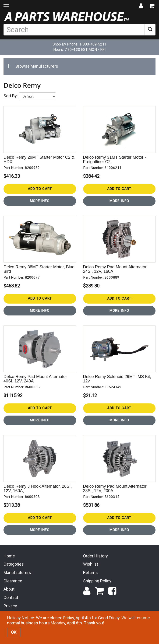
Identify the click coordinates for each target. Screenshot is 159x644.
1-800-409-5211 (93, 44)
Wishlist (91, 564)
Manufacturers (17, 572)
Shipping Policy (97, 581)
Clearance (13, 581)
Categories (14, 564)
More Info (40, 201)
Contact (11, 597)
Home (9, 556)
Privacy (10, 606)
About (9, 589)
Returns (90, 572)
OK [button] (14, 632)
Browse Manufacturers (33, 66)
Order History (95, 556)
